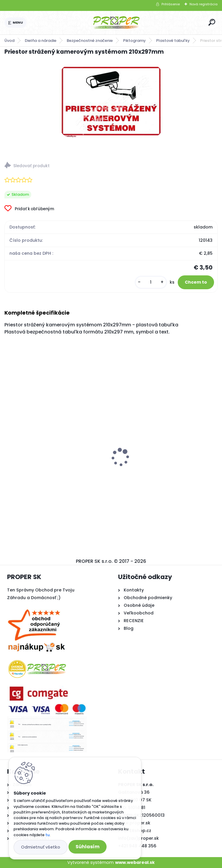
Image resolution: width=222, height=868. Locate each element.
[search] (212, 22)
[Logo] (116, 23)
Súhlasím (88, 847)
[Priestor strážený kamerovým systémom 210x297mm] (111, 101)
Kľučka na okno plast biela (148, 463)
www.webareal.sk (135, 862)
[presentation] (9, 447)
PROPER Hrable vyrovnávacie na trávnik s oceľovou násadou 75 (55, 464)
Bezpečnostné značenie (90, 41)
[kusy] (151, 282)
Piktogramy (134, 41)
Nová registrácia (204, 4)
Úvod (9, 41)
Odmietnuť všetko (41, 847)
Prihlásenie (171, 4)
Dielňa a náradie (41, 41)
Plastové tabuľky (173, 41)
